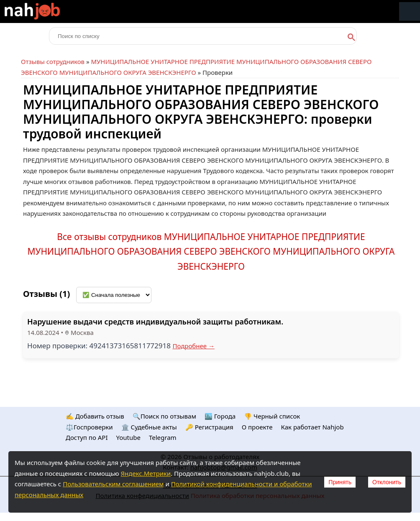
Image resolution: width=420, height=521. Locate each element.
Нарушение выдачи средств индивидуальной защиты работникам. (155, 322)
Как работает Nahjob (312, 427)
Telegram (163, 437)
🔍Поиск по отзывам (164, 416)
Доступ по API (87, 437)
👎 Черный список (272, 416)
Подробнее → (193, 346)
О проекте (257, 427)
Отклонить (387, 482)
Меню (410, 11)
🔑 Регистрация (209, 427)
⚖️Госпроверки (89, 427)
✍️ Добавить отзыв (95, 416)
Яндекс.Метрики (146, 473)
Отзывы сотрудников (53, 61)
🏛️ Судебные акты (149, 427)
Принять (340, 482)
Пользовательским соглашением (113, 484)
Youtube (128, 437)
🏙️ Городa (220, 416)
